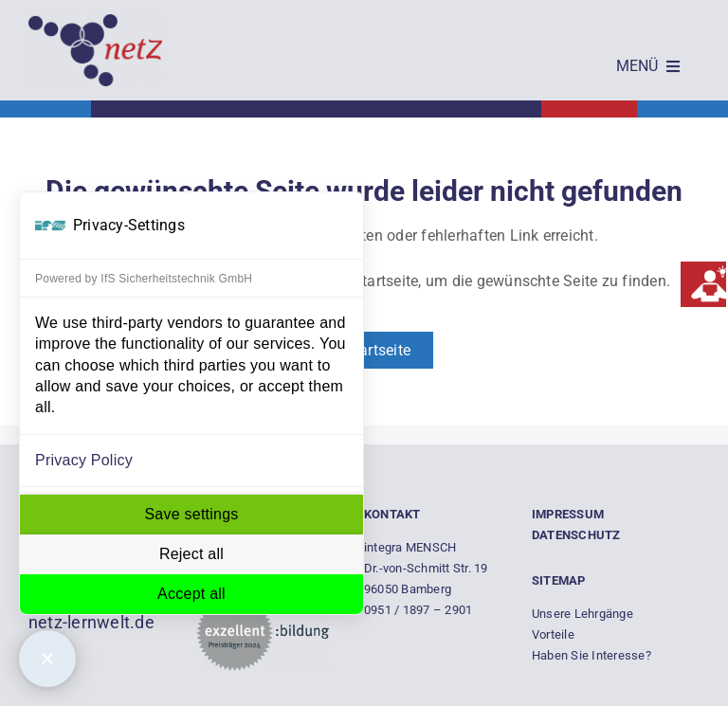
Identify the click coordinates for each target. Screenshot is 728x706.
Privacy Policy (84, 460)
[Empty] (95, 21)
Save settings (191, 514)
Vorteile (553, 634)
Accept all (191, 594)
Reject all (191, 554)
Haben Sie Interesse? (591, 655)
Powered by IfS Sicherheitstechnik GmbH (144, 279)
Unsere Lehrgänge (582, 614)
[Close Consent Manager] (47, 659)
